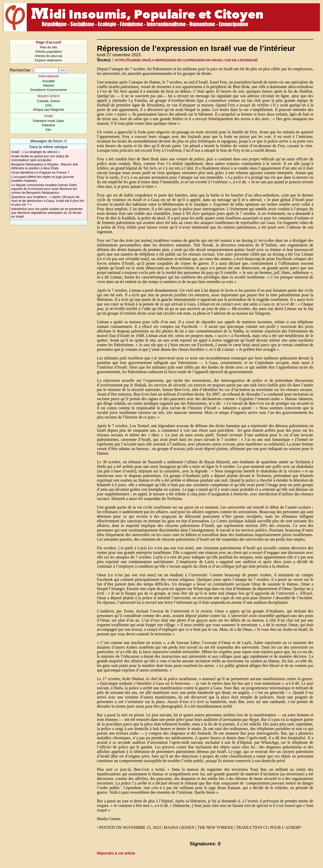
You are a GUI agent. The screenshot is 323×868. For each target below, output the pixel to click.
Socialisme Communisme (48, 90)
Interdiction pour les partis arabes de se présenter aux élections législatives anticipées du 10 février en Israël (47, 213)
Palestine (48, 125)
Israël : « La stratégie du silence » (36, 152)
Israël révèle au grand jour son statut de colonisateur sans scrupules (40, 158)
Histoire (48, 85)
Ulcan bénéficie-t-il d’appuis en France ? (40, 172)
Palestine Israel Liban (48, 121)
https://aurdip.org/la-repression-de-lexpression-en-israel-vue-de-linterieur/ (186, 60)
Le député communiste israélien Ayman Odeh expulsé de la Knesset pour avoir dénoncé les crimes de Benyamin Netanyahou (44, 189)
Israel (48, 116)
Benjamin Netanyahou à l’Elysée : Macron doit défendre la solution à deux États (45, 166)
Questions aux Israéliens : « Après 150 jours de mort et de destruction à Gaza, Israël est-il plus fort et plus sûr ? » (48, 201)
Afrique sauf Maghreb (48, 110)
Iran (48, 129)
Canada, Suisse (48, 101)
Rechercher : (21, 70)
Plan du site (48, 47)
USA (48, 105)
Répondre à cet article (116, 853)
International (48, 76)
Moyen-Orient (48, 96)
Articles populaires (48, 52)
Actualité (48, 81)
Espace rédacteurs (48, 60)
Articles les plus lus (48, 56)
